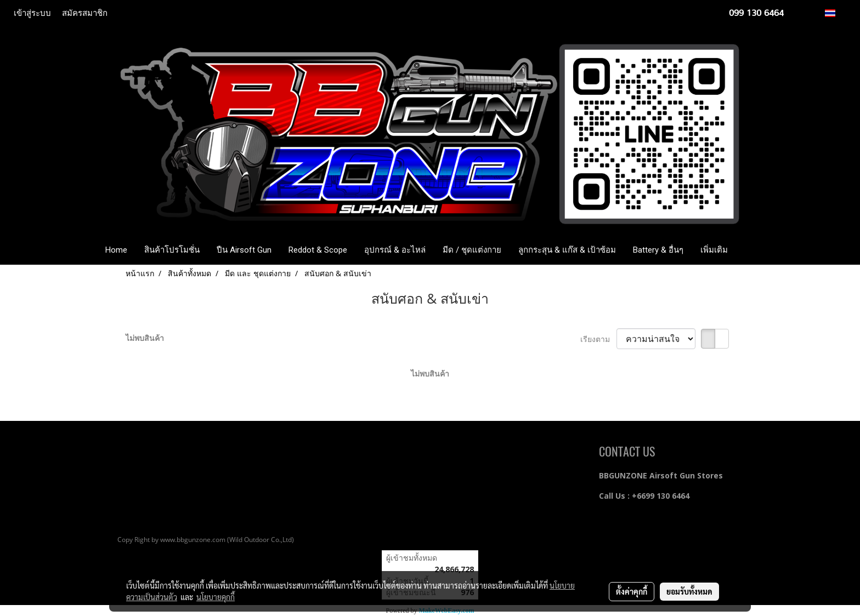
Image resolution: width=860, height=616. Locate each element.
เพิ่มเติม (714, 250)
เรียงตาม (598, 339)
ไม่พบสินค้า (145, 338)
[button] (752, 250)
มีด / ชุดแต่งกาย (472, 250)
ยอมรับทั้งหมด (689, 591)
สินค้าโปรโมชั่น (172, 250)
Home (116, 250)
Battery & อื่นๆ (658, 250)
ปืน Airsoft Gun (244, 250)
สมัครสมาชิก (85, 13)
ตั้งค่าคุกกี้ (632, 591)
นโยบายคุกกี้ (216, 597)
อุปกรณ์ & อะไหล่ (395, 250)
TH (836, 13)
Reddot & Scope (318, 250)
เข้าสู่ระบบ (32, 13)
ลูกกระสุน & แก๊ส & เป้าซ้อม (567, 250)
